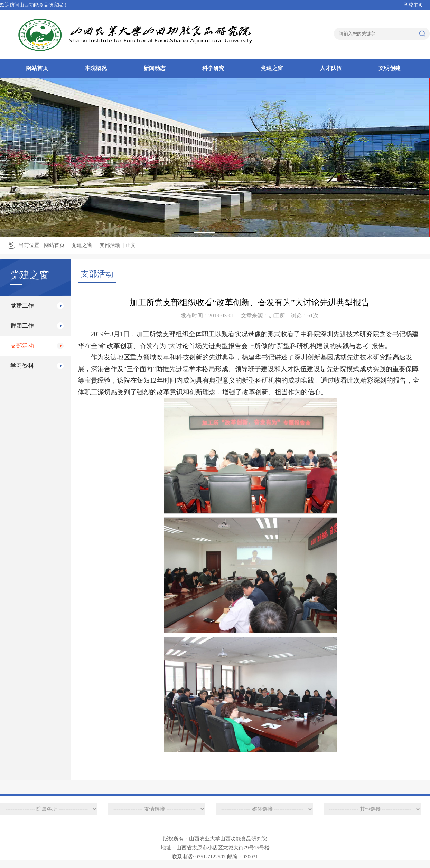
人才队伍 (331, 68)
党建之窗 (272, 68)
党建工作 (22, 306)
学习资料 (22, 366)
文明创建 (390, 68)
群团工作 (22, 326)
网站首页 (37, 68)
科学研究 (213, 68)
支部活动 (110, 245)
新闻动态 (155, 68)
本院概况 (96, 68)
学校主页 (413, 5)
